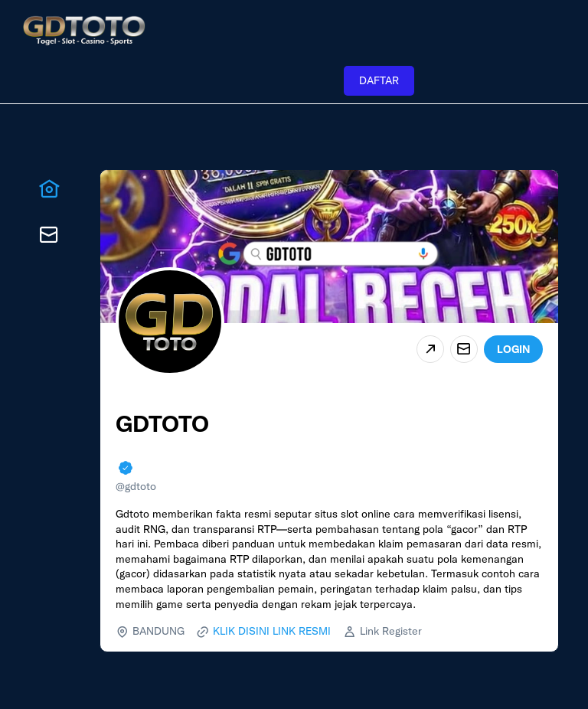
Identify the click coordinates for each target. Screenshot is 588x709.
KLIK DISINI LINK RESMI (272, 631)
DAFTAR (379, 80)
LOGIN (513, 349)
